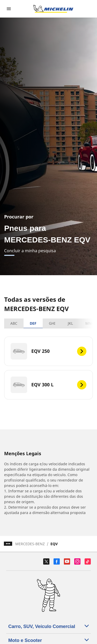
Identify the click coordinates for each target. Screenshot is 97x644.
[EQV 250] (48, 351)
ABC (14, 323)
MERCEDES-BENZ (30, 544)
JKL (70, 323)
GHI (52, 323)
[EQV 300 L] (48, 385)
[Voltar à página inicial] (53, 9)
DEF (33, 323)
